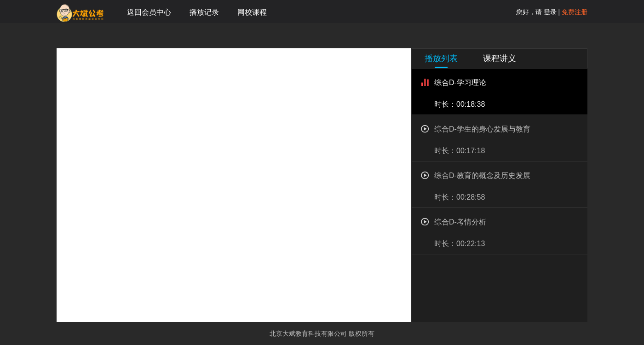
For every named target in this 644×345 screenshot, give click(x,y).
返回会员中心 (149, 12)
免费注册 (575, 12)
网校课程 (252, 12)
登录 (549, 12)
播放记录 (204, 12)
